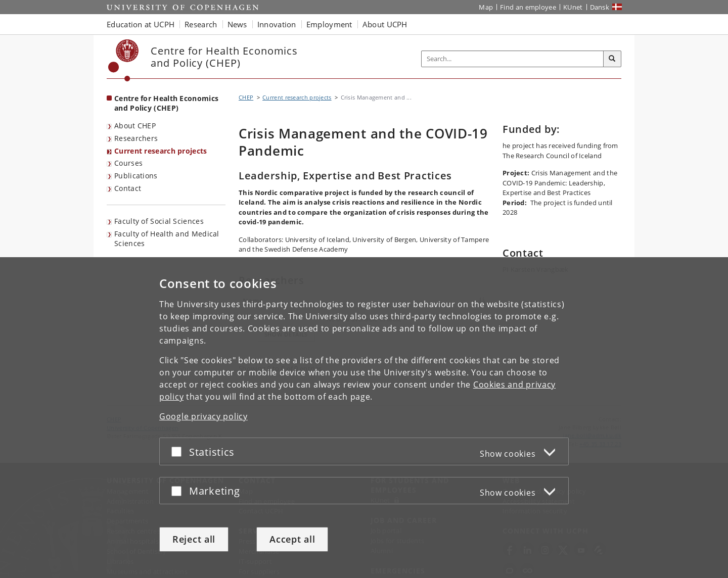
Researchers (136, 138)
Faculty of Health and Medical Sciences (167, 238)
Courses (128, 163)
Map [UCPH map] (486, 7)
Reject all (194, 539)
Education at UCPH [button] (141, 24)
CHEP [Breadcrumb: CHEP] (246, 97)
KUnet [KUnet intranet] (573, 7)
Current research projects (161, 151)
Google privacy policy (203, 416)
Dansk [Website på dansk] (600, 7)
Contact (128, 188)
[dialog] (364, 418)
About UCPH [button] (385, 24)
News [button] (237, 24)
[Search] (612, 59)
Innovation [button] (277, 24)
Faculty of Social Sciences (159, 221)
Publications (136, 176)
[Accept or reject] (179, 451)
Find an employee (528, 7)
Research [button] (201, 24)
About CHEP (135, 126)
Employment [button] (329, 24)
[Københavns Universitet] (124, 60)
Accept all (292, 539)
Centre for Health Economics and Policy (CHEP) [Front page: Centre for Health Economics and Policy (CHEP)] (166, 103)
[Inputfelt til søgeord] (513, 59)
